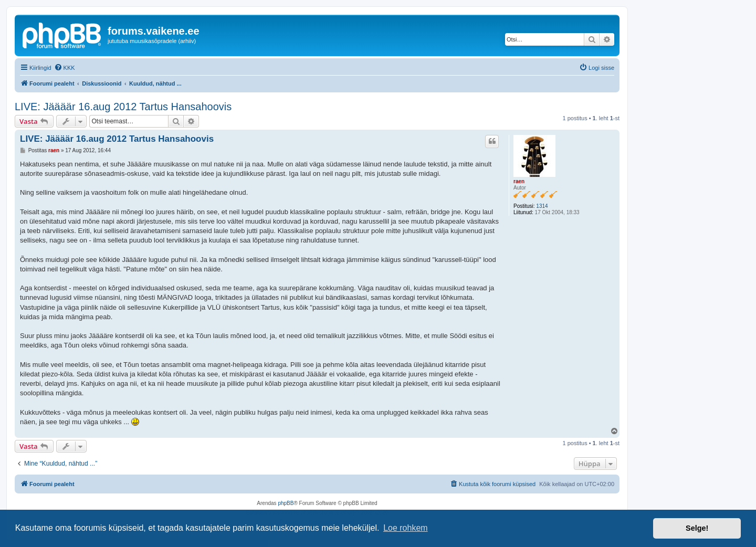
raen (519, 181)
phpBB (286, 503)
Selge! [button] (697, 528)
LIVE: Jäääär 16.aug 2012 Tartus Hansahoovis (123, 107)
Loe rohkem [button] (406, 528)
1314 (542, 206)
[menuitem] (65, 68)
